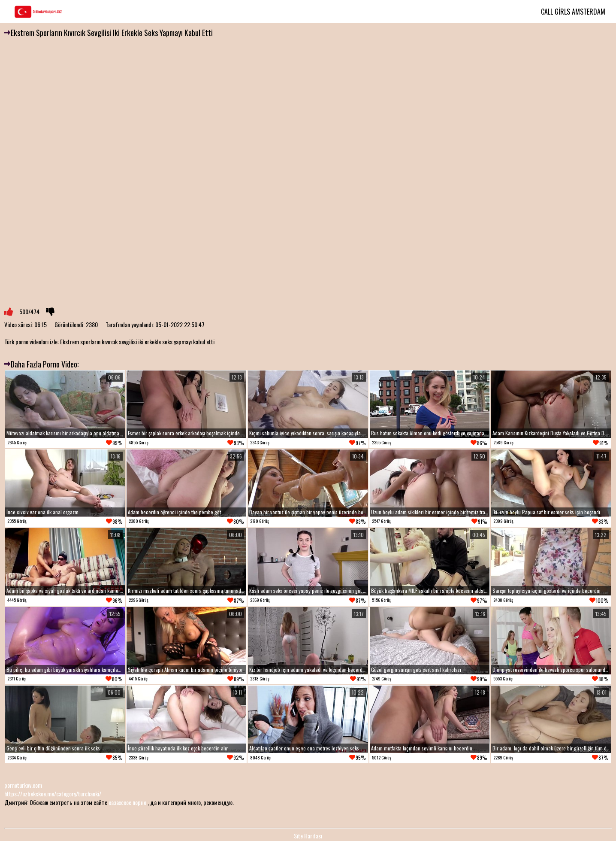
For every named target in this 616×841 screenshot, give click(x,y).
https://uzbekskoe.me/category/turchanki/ (53, 794)
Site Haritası (308, 836)
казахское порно (127, 802)
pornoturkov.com (23, 785)
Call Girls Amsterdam (573, 12)
